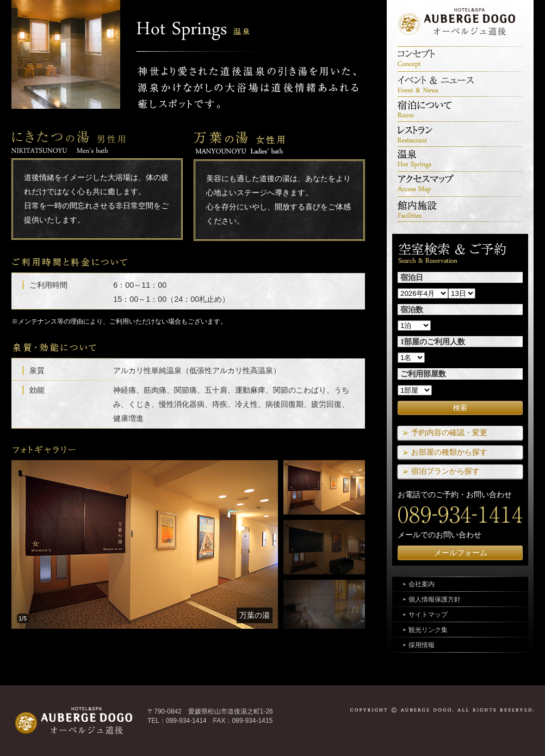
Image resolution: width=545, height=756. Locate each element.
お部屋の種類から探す (449, 452)
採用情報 (422, 645)
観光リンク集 (428, 630)
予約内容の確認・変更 (449, 432)
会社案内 (422, 584)
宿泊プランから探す (445, 471)
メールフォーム (461, 553)
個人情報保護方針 (435, 599)
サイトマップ (428, 615)
